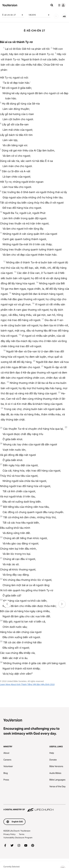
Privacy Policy (9, 834)
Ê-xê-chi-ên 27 (13, 15)
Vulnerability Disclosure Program (18, 838)
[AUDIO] (56, 16)
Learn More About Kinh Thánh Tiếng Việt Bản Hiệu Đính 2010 (27, 684)
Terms (22, 834)
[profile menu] (61, 5)
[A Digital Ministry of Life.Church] (34, 808)
